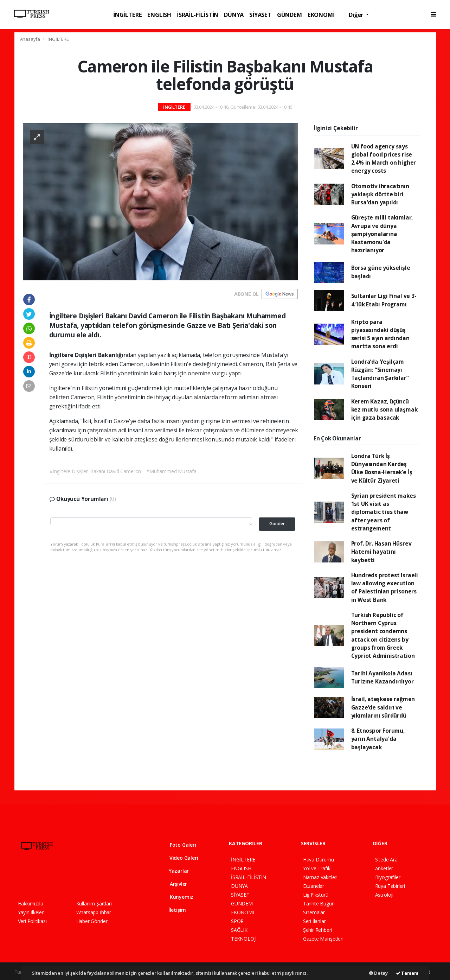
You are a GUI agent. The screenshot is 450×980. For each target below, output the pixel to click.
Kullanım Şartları (94, 903)
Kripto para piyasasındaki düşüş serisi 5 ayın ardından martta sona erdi (380, 334)
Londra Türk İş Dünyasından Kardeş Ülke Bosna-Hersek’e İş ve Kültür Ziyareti (382, 468)
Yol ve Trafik (317, 868)
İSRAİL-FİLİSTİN (198, 15)
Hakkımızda (31, 903)
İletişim (173, 910)
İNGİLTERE (127, 15)
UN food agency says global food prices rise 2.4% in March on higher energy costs (384, 159)
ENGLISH (159, 15)
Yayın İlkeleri (31, 912)
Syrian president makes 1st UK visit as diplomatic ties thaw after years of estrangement (384, 512)
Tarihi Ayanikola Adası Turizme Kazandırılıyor (382, 677)
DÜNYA (234, 15)
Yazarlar (174, 871)
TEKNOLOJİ (244, 939)
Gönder (277, 524)
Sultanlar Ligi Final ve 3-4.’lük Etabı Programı (384, 300)
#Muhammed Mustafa (171, 471)
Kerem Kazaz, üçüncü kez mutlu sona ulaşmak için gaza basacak (384, 410)
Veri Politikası (32, 921)
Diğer (357, 15)
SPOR (237, 921)
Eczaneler (314, 886)
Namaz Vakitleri (320, 877)
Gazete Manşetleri (323, 939)
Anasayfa (31, 39)
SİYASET (260, 15)
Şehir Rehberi (318, 930)
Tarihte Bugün (319, 903)
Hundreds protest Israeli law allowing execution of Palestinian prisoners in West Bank (385, 587)
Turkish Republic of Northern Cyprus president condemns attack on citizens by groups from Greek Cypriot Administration (383, 635)
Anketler (384, 868)
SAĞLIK (239, 930)
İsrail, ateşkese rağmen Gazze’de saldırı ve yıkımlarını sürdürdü (383, 707)
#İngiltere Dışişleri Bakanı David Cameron (95, 471)
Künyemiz (176, 897)
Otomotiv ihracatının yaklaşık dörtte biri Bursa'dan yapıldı (380, 194)
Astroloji (384, 895)
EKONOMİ (321, 15)
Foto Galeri (178, 845)
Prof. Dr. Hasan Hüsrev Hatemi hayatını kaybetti (381, 552)
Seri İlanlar (314, 921)
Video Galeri (179, 858)
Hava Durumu (319, 860)
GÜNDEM (290, 15)
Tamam (407, 973)
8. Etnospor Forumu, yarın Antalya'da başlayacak (378, 739)
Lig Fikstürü (316, 895)
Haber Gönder (92, 921)
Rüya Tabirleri (390, 886)
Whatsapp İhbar (94, 912)
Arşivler (173, 884)
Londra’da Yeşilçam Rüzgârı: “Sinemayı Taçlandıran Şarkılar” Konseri (380, 374)
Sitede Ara (386, 860)
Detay (378, 973)
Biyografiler (388, 877)
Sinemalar (314, 912)
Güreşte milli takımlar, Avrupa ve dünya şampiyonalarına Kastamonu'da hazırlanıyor (382, 234)
